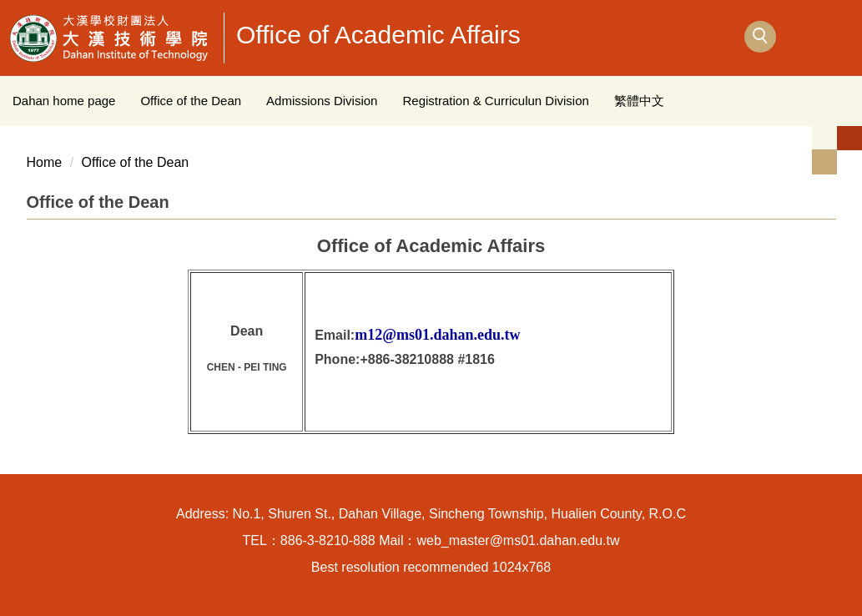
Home (45, 162)
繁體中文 (639, 101)
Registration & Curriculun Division (495, 101)
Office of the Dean (191, 101)
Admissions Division (322, 101)
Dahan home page (64, 101)
